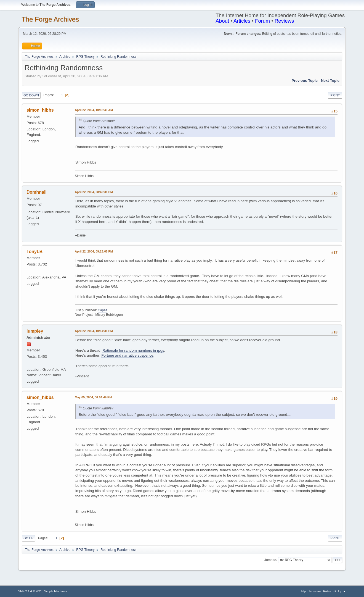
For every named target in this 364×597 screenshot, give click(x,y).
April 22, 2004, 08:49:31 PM (94, 192)
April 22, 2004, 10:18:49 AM (94, 110)
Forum (262, 21)
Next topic (330, 81)
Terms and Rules (320, 591)
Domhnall (37, 192)
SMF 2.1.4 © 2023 (30, 591)
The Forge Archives (50, 19)
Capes (103, 310)
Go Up (28, 538)
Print (335, 95)
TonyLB (34, 252)
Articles (242, 21)
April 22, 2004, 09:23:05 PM (94, 251)
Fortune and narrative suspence (127, 355)
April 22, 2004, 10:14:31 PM (94, 331)
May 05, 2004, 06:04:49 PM (93, 397)
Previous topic (305, 81)
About (222, 21)
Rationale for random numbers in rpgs (133, 350)
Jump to (270, 560)
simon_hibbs (40, 110)
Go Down (31, 95)
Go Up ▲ (340, 591)
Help (303, 591)
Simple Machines (55, 591)
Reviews (284, 21)
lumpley (35, 331)
